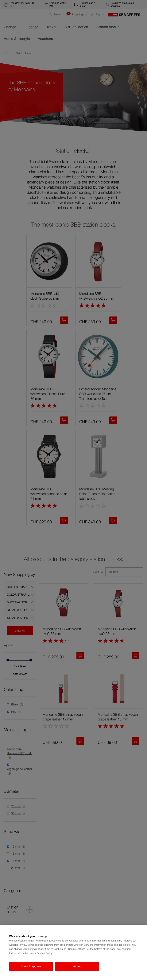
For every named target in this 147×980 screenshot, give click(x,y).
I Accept (77, 966)
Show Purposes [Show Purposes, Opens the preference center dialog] (31, 966)
